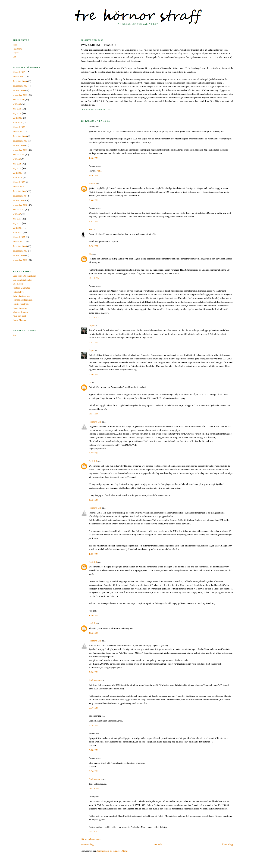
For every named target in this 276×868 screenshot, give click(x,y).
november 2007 (20, 196)
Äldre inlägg (228, 844)
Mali (91, 229)
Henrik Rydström (21, 304)
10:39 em (94, 832)
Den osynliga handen (22, 280)
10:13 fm (94, 278)
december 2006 (20, 246)
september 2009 (20, 95)
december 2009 (20, 81)
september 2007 (20, 205)
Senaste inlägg (87, 844)
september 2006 (20, 260)
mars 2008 (18, 177)
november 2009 (20, 86)
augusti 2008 (19, 155)
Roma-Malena (19, 320)
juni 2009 (17, 109)
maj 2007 (17, 223)
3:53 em (94, 500)
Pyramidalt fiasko (98, 45)
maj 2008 (17, 168)
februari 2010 (19, 72)
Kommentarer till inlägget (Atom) (112, 851)
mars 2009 (18, 122)
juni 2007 (17, 219)
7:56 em (94, 771)
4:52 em (94, 633)
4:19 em (94, 554)
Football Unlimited (21, 288)
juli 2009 (17, 104)
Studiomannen (95, 680)
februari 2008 (19, 182)
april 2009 (17, 118)
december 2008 (20, 136)
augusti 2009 (19, 100)
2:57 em (94, 453)
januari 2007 (18, 242)
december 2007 (20, 191)
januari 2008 (18, 187)
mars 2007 (18, 232)
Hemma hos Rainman (23, 300)
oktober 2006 (19, 255)
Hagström (17, 49)
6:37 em (94, 708)
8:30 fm (93, 246)
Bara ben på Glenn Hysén (24, 276)
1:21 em (94, 342)
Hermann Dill (95, 422)
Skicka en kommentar (91, 839)
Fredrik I (93, 183)
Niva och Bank (20, 316)
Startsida (158, 844)
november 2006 (20, 251)
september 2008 (20, 150)
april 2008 (17, 173)
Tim (15, 335)
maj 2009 (17, 113)
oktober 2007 (19, 200)
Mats (15, 45)
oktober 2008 (19, 145)
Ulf (14, 57)
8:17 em (94, 221)
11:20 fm (94, 789)
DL (90, 254)
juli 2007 (17, 214)
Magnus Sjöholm (21, 312)
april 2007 (17, 228)
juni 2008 (17, 164)
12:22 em (94, 317)
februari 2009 (19, 127)
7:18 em (94, 750)
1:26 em (94, 374)
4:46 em (94, 615)
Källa (99, 171)
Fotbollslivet (18, 292)
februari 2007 (19, 237)
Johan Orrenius (20, 308)
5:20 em (94, 672)
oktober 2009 (19, 90)
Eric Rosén (18, 284)
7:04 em (94, 725)
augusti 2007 (19, 210)
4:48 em (94, 158)
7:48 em (94, 200)
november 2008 (20, 141)
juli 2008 (17, 159)
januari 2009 (18, 132)
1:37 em (94, 414)
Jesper (92, 325)
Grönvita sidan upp (21, 296)
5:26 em (94, 175)
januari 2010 (18, 77)
